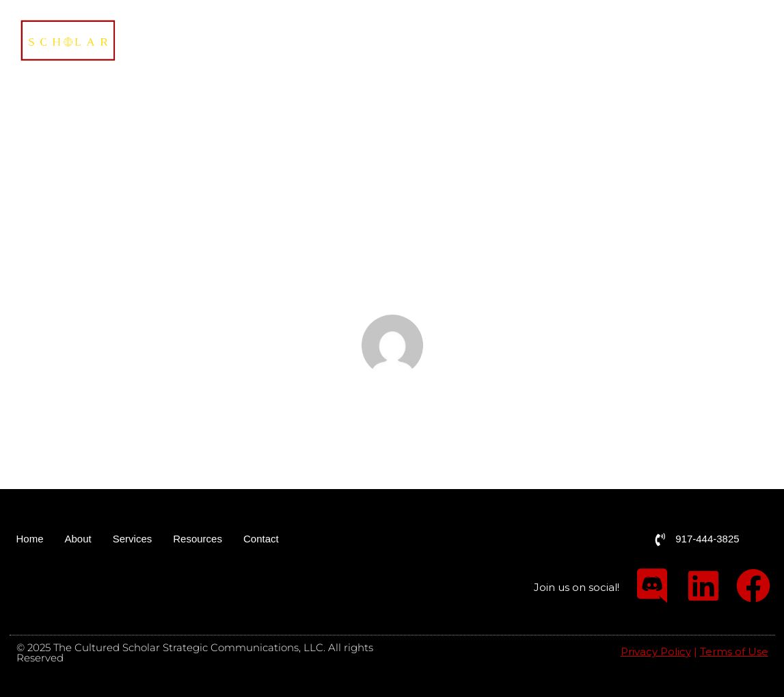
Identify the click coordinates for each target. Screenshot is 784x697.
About (513, 41)
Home (463, 41)
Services (581, 41)
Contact (740, 41)
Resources (661, 41)
